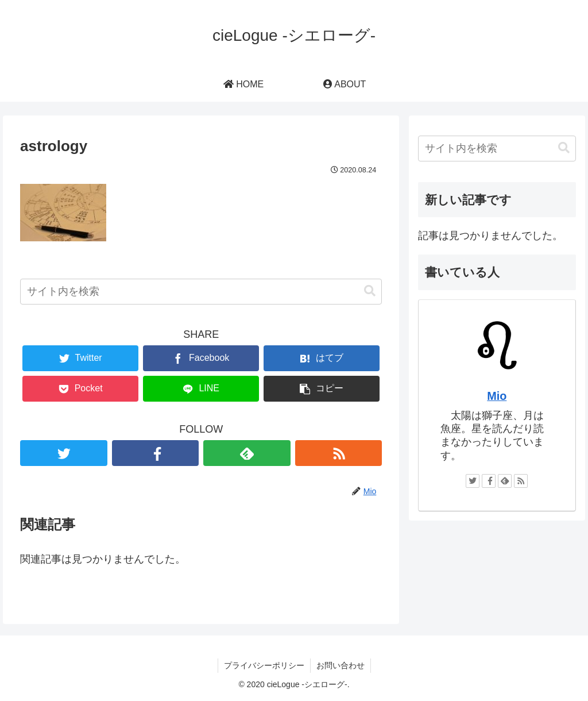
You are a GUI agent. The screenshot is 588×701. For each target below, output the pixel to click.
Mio (497, 396)
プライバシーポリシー (264, 665)
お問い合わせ (341, 665)
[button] (370, 291)
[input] (201, 292)
